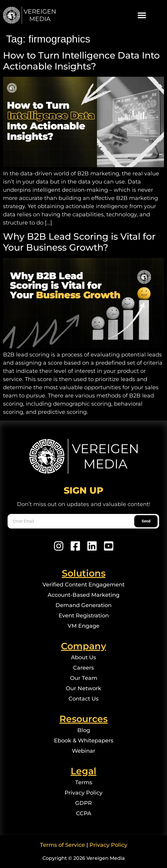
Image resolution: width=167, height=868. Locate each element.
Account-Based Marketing (84, 595)
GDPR (84, 803)
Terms (84, 782)
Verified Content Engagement (84, 585)
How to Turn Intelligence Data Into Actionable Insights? (81, 61)
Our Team (84, 678)
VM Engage (84, 626)
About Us (84, 657)
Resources (84, 719)
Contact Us (84, 699)
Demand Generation (84, 605)
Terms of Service (62, 845)
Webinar (84, 751)
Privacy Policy (84, 793)
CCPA (84, 813)
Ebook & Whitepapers (84, 741)
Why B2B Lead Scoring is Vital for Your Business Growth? (79, 242)
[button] (142, 15)
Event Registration (84, 616)
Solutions (84, 573)
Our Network (84, 688)
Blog (84, 730)
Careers (84, 668)
